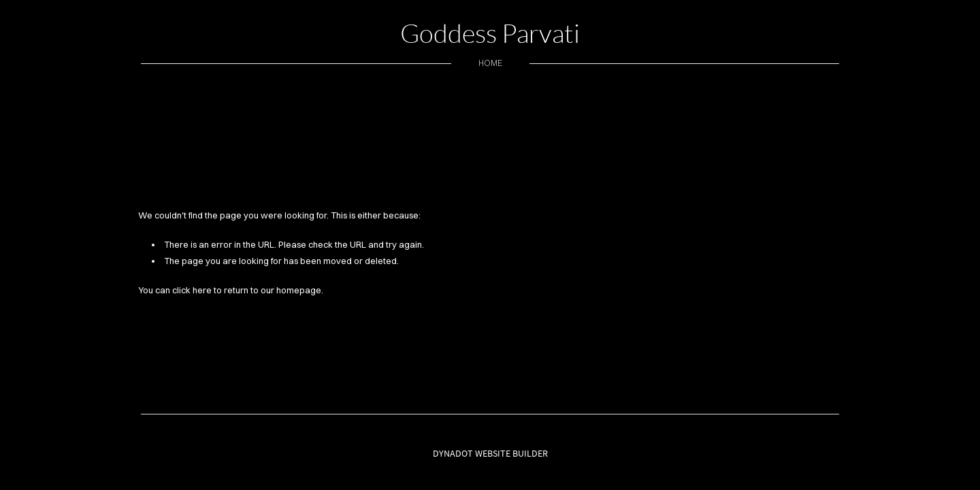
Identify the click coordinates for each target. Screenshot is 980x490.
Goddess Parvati (490, 33)
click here (192, 290)
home (490, 63)
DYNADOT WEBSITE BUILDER (490, 453)
